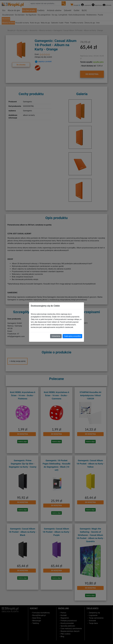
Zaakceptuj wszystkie (72, 336)
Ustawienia (56, 336)
